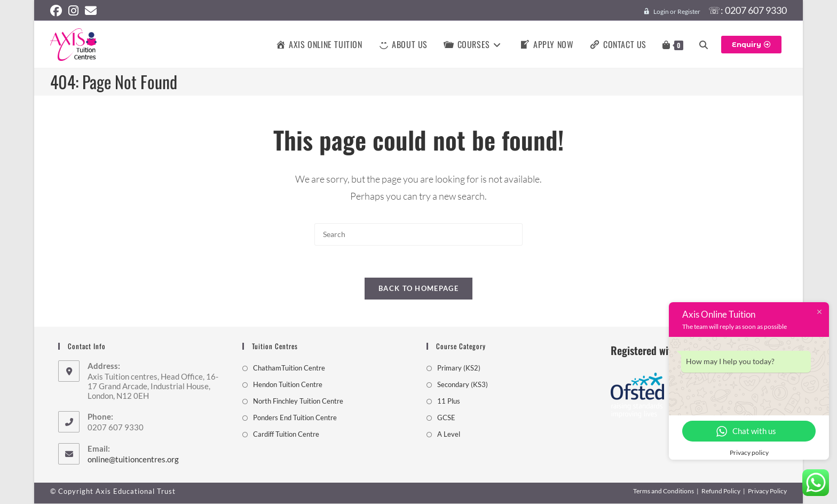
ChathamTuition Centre (289, 368)
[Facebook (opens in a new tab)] (58, 11)
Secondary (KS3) (463, 385)
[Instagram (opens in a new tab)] (73, 11)
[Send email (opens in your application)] (91, 11)
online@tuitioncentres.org (133, 460)
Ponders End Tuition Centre (295, 418)
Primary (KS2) (459, 368)
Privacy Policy (767, 491)
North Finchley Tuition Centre (298, 401)
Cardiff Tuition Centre (286, 435)
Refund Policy (721, 491)
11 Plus (449, 401)
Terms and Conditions (664, 491)
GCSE (446, 418)
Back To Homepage (418, 289)
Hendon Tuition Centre (288, 385)
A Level (449, 435)
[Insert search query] (418, 234)
